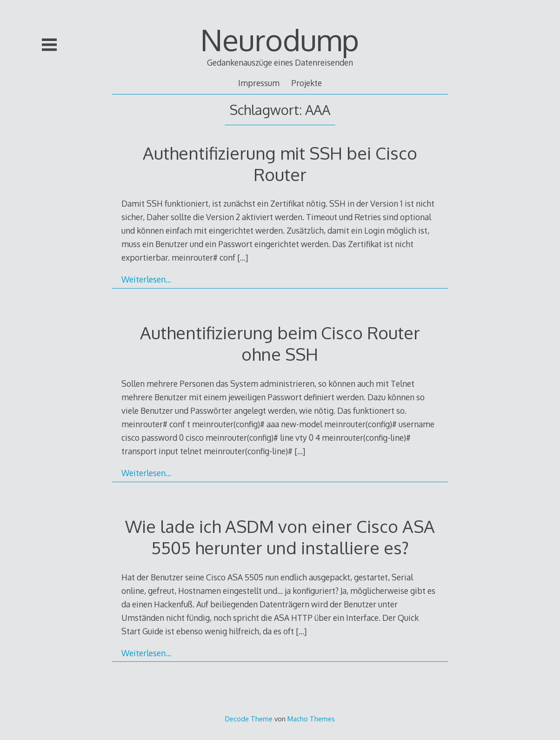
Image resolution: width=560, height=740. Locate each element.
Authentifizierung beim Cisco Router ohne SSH (280, 343)
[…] (243, 257)
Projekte (307, 83)
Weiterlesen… (146, 279)
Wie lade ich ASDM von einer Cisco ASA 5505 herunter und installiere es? (280, 537)
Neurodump (280, 39)
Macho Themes (311, 719)
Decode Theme (249, 719)
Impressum (259, 83)
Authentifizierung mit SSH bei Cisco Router (280, 164)
